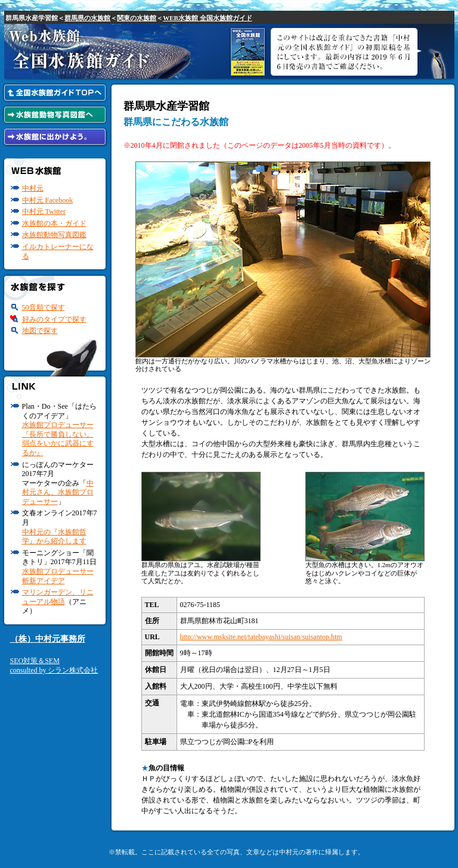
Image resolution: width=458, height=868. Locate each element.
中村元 (33, 188)
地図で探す (40, 331)
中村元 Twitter (44, 211)
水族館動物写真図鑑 (54, 235)
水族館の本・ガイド (54, 223)
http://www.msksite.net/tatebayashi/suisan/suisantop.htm (261, 637)
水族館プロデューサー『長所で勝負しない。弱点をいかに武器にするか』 (58, 439)
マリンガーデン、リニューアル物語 (58, 597)
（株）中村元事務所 (48, 639)
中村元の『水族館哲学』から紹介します (54, 537)
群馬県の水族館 (87, 18)
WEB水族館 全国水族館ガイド (207, 18)
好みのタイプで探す (54, 319)
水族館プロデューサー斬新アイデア (58, 576)
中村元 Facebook (48, 200)
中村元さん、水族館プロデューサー (58, 492)
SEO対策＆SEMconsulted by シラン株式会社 (54, 665)
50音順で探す (44, 307)
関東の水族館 (137, 18)
